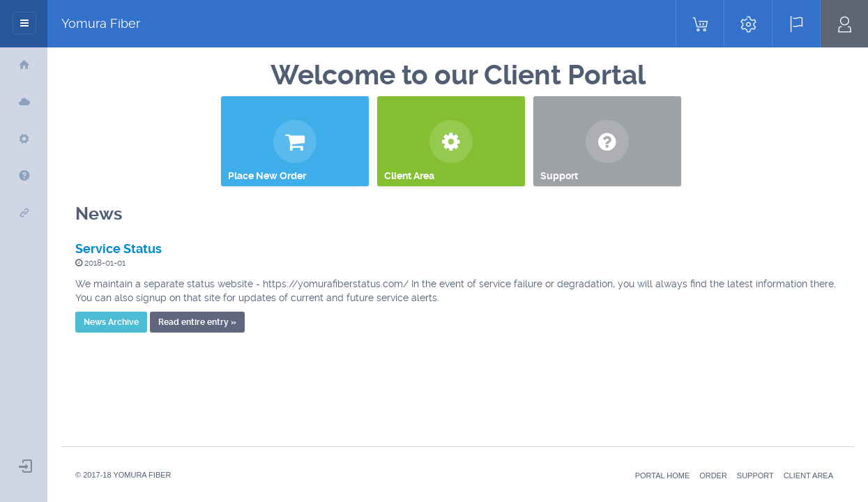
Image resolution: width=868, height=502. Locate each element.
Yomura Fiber (101, 23)
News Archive (111, 322)
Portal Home (663, 476)
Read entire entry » (197, 322)
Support (755, 476)
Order (713, 476)
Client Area (808, 476)
